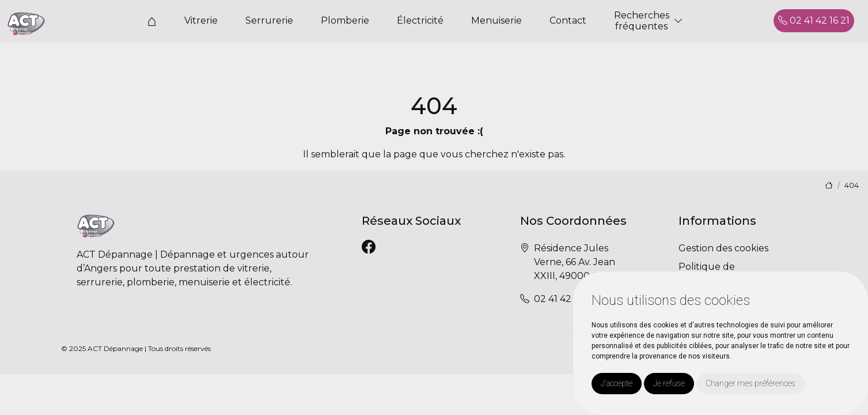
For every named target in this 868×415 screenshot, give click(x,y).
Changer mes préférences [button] (751, 383)
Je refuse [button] (669, 383)
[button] (679, 21)
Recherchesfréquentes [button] (642, 21)
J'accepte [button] (617, 383)
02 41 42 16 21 (814, 20)
